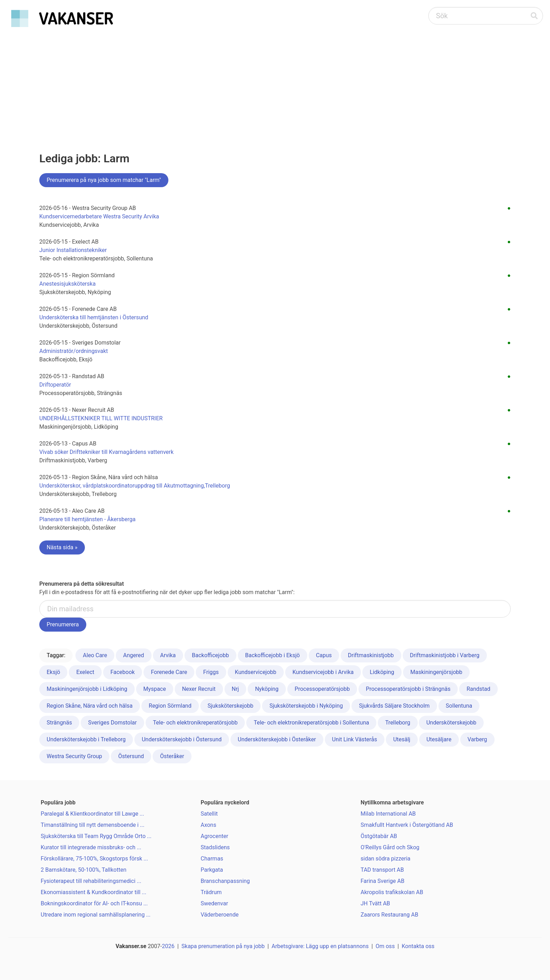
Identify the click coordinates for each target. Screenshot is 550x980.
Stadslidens (215, 847)
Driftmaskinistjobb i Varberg (445, 655)
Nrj (236, 689)
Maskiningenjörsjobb (436, 672)
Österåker (172, 756)
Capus (324, 655)
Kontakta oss (418, 946)
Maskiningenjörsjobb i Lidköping (87, 689)
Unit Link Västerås (355, 739)
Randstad (478, 689)
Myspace (155, 689)
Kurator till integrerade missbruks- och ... (91, 847)
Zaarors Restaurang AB (389, 915)
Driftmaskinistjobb (371, 655)
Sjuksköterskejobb (231, 706)
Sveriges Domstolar (112, 723)
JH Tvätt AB (375, 903)
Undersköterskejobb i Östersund (182, 739)
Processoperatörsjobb (322, 689)
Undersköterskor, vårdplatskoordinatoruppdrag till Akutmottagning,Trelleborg (135, 486)
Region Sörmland (170, 706)
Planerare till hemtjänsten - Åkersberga (88, 519)
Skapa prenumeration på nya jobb (223, 946)
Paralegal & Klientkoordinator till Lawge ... (92, 814)
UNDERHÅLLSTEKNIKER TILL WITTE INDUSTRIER (101, 418)
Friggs (211, 672)
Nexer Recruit (199, 689)
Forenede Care (169, 672)
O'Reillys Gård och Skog (390, 847)
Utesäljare (439, 739)
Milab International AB (388, 814)
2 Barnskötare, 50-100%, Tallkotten (83, 870)
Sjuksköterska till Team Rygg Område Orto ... (96, 836)
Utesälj (402, 739)
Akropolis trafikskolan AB (392, 892)
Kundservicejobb (256, 672)
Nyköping (267, 689)
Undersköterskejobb (451, 723)
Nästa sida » (62, 547)
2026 (168, 946)
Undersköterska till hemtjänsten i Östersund (94, 317)
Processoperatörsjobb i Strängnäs (408, 689)
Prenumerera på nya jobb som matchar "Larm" (104, 180)
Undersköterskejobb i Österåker (277, 739)
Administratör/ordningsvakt (74, 351)
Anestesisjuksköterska (68, 284)
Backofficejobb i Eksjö (273, 655)
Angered (134, 655)
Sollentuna (459, 706)
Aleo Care (95, 655)
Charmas (212, 859)
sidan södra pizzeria (385, 859)
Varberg (477, 739)
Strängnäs (59, 723)
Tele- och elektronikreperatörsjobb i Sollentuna (311, 723)
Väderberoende (220, 915)
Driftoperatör (55, 385)
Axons (208, 825)
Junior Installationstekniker (73, 250)
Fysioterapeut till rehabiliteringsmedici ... (91, 881)
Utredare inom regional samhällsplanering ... (96, 915)
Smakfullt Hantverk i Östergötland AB (407, 825)
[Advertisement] (275, 83)
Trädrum (211, 892)
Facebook (123, 672)
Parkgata (212, 870)
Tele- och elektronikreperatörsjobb (195, 723)
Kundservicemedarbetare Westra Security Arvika (99, 216)
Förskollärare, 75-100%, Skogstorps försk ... (94, 859)
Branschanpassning (225, 881)
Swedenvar (214, 903)
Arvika (168, 655)
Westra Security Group (74, 756)
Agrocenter (214, 836)
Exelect (85, 672)
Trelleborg (398, 723)
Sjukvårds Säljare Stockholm (394, 706)
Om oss (385, 946)
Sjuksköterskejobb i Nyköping (306, 706)
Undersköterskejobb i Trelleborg (86, 739)
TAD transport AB (382, 870)
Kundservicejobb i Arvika (323, 672)
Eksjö (53, 672)
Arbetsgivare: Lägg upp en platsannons (320, 946)
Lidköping (382, 672)
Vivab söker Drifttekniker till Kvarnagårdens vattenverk (106, 452)
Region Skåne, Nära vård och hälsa (90, 706)
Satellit (209, 814)
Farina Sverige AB (383, 881)
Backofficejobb (210, 655)
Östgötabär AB (379, 836)
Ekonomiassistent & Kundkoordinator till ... (93, 892)
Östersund (131, 756)
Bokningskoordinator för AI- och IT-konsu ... (94, 903)
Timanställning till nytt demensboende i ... (93, 825)
